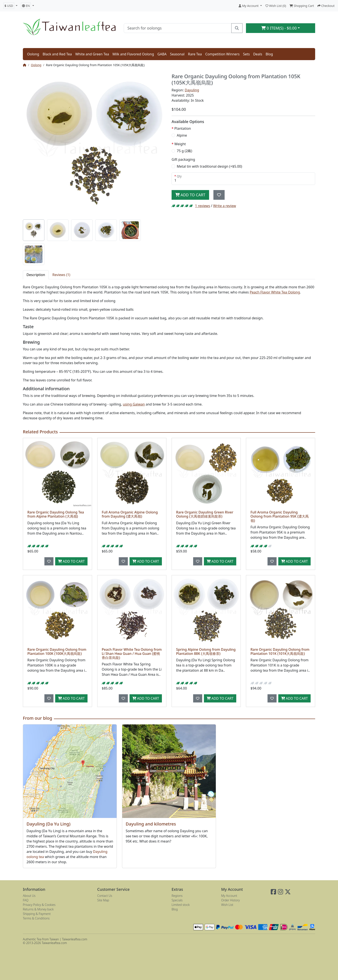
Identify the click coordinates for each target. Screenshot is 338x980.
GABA (162, 54)
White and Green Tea (92, 54)
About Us (29, 896)
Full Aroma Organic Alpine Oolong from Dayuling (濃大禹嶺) (130, 514)
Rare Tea (195, 54)
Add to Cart (190, 195)
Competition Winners (222, 54)
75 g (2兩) (184, 151)
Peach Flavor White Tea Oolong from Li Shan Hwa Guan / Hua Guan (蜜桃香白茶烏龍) (132, 654)
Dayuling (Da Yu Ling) (49, 824)
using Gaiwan (134, 404)
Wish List (227, 905)
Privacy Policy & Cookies (39, 905)
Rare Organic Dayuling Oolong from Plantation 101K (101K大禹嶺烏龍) (280, 652)
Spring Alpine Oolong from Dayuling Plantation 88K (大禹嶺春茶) (206, 652)
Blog (269, 54)
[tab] (34, 230)
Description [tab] (36, 275)
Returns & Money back (38, 909)
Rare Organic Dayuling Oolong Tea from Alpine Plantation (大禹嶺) (56, 514)
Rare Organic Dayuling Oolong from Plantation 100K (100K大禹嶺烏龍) (57, 652)
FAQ (26, 900)
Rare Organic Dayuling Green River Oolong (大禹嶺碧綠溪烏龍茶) (205, 514)
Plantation (183, 128)
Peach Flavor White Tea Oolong (275, 292)
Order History (230, 900)
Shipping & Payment (37, 914)
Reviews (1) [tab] (61, 275)
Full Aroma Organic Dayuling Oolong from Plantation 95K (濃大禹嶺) (280, 516)
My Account (229, 896)
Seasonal (177, 54)
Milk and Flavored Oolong (133, 54)
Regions (177, 896)
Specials (177, 900)
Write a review (225, 206)
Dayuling (192, 90)
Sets (246, 54)
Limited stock (181, 905)
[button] (10, 6)
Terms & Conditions (36, 918)
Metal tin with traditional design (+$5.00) (209, 166)
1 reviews (203, 206)
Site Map (103, 900)
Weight (180, 144)
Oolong (33, 54)
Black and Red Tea (57, 54)
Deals (258, 54)
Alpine (182, 135)
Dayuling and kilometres (151, 824)
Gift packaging (183, 159)
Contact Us (105, 896)
